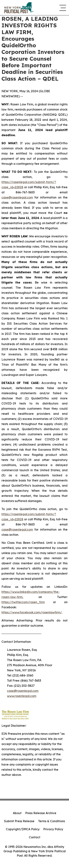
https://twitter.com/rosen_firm (23, 602)
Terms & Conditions (52, 821)
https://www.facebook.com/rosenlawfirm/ (32, 612)
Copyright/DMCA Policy (23, 829)
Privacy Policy (53, 829)
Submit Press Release (19, 821)
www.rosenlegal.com (22, 696)
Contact (35, 837)
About (17, 813)
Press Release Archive (41, 813)
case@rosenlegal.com (17, 197)
